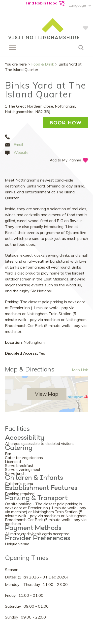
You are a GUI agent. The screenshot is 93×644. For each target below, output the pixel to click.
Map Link (80, 370)
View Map (47, 394)
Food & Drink (43, 64)
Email (18, 145)
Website (21, 152)
